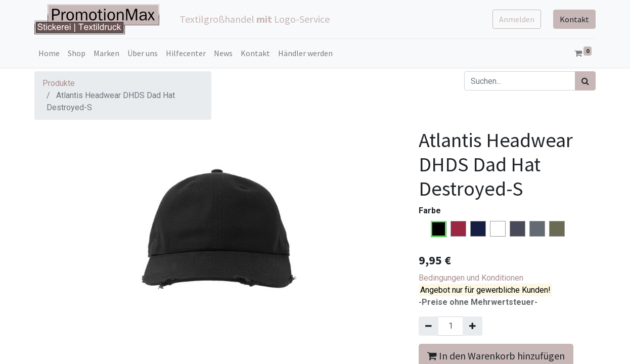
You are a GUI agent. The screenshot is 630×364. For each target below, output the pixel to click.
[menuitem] (49, 53)
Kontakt (574, 19)
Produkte (59, 83)
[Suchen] (585, 81)
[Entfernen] (429, 326)
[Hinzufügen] (472, 326)
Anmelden (517, 19)
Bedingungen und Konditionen (471, 278)
